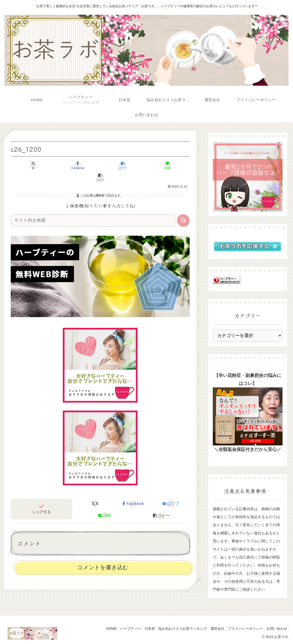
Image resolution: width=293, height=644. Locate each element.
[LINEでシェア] (136, 165)
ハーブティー (121, 629)
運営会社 (213, 629)
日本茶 (142, 629)
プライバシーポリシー (243, 629)
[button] (172, 165)
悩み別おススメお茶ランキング (176, 629)
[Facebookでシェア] (64, 165)
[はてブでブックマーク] (100, 165)
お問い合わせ (276, 629)
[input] (93, 209)
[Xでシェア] (29, 165)
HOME (100, 629)
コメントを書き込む (103, 555)
